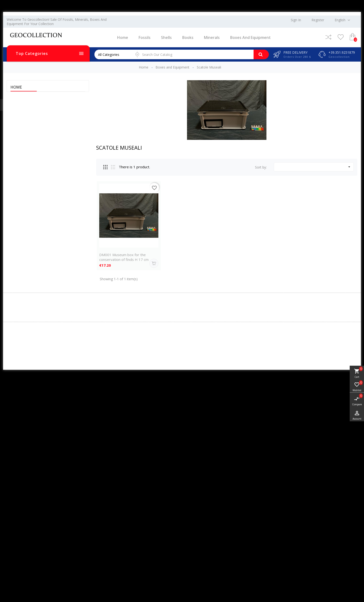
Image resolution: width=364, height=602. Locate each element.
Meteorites (23, 145)
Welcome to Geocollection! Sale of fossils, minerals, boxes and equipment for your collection (57, 22)
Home (123, 37)
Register (318, 20)
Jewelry (20, 132)
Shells (166, 37)
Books (188, 37)
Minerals (212, 37)
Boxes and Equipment (250, 37)
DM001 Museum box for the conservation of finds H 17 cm (124, 257)
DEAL (18, 139)
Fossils (145, 37)
